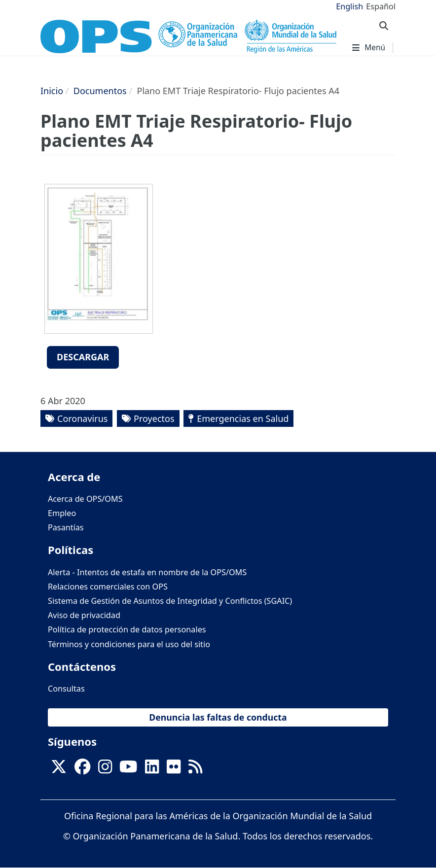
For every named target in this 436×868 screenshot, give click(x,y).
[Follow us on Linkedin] (152, 769)
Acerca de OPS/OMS (85, 499)
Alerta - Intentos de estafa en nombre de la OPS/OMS (147, 572)
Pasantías (66, 527)
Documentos (100, 91)
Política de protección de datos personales (127, 629)
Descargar (83, 357)
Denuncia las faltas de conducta (218, 717)
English (349, 6)
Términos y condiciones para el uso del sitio (129, 644)
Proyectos (154, 418)
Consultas (66, 689)
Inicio (52, 91)
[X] (59, 769)
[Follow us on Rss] (195, 769)
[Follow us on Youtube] (128, 769)
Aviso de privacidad (84, 615)
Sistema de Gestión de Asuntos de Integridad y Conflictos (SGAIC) (170, 601)
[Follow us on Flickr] (174, 769)
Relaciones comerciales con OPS (108, 587)
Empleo (62, 513)
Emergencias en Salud (243, 418)
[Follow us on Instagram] (105, 769)
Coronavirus (82, 418)
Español (381, 6)
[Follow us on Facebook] (82, 769)
